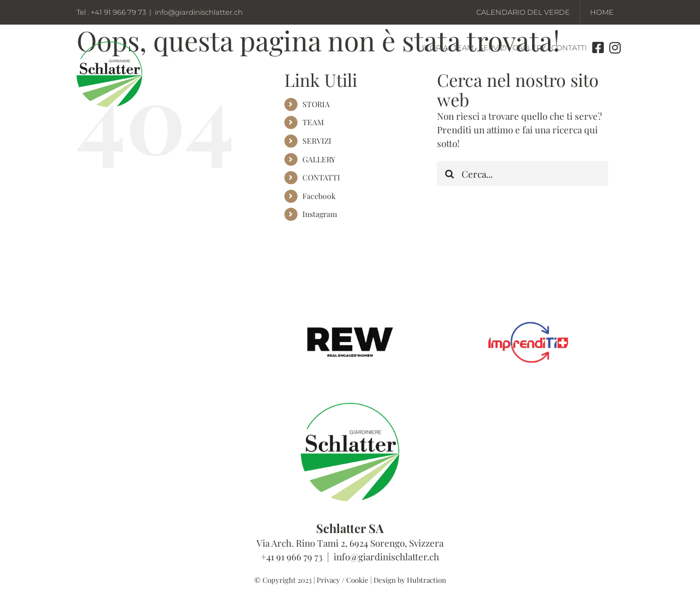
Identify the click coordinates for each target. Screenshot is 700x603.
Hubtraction (427, 580)
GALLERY (319, 159)
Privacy (328, 580)
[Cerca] (449, 174)
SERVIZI (317, 141)
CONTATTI (321, 177)
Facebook (319, 196)
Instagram (320, 214)
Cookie (357, 580)
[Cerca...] (523, 174)
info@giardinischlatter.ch (199, 12)
